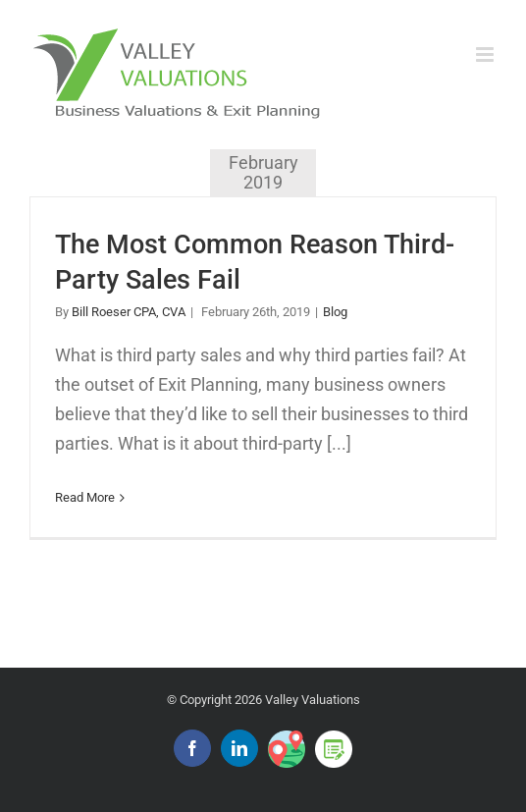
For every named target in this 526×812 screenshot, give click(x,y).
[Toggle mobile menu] (486, 54)
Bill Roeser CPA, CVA (129, 312)
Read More (85, 497)
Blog (335, 312)
